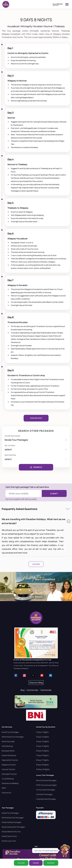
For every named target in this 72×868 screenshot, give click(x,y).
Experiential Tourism (10, 760)
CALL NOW (21, 863)
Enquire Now (36, 418)
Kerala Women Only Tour (11, 832)
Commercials (32, 690)
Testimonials (46, 690)
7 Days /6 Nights (42, 755)
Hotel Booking (7, 746)
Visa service (6, 793)
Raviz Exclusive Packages (46, 780)
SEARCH (36, 467)
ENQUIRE (36, 863)
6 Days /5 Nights (42, 751)
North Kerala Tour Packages (13, 737)
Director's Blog (36, 683)
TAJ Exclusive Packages (46, 790)
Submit (54, 494)
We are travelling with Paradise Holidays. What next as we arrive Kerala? (36, 521)
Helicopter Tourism (9, 774)
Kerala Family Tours (9, 836)
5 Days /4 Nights (42, 746)
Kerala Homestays (9, 755)
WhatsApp (51, 863)
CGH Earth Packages (44, 794)
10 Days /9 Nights (43, 769)
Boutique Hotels (8, 751)
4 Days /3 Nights (42, 741)
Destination (10, 455)
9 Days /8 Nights (42, 765)
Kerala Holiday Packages (11, 822)
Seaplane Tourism (9, 765)
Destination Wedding (10, 783)
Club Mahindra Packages (46, 799)
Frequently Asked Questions (20, 509)
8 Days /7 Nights (42, 760)
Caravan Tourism (8, 769)
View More (36, 564)
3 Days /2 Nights (42, 737)
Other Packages (12, 436)
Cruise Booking (8, 779)
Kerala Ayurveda (8, 741)
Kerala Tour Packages (10, 732)
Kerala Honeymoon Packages (13, 827)
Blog (23, 690)
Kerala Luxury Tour (9, 841)
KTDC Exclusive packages (46, 785)
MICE (4, 788)
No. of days (10, 446)
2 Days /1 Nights (42, 732)
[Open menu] (67, 4)
